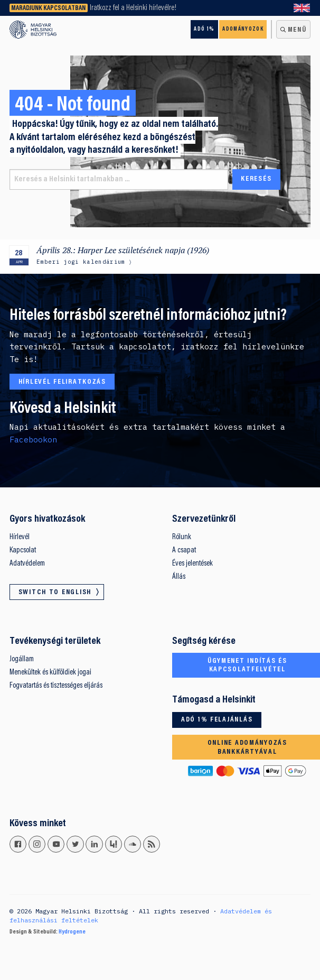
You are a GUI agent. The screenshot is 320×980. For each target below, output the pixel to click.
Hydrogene (72, 932)
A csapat (184, 551)
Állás (179, 577)
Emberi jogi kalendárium (81, 262)
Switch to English (302, 8)
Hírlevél (20, 537)
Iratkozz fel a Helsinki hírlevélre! (133, 8)
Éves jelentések (192, 564)
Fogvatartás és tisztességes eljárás (56, 686)
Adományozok (243, 29)
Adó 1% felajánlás (217, 720)
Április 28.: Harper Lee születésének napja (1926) (124, 250)
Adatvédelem (27, 564)
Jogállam (22, 659)
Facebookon (33, 440)
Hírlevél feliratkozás (62, 382)
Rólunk (182, 537)
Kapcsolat (23, 551)
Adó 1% (204, 29)
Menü (297, 30)
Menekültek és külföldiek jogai (50, 673)
